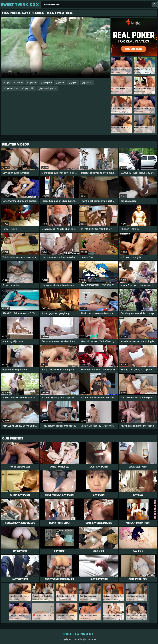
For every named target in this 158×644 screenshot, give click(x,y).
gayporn (88, 82)
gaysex (74, 82)
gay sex (33, 82)
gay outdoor (12, 88)
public (61, 82)
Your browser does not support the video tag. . (55, 48)
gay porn (48, 82)
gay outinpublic (49, 88)
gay (8, 82)
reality (20, 82)
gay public (30, 88)
